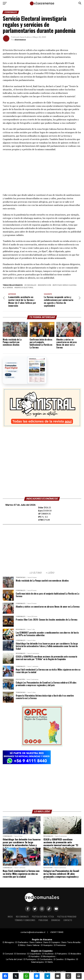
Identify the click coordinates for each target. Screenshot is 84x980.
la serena (8, 288)
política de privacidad (67, 917)
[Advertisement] (42, 173)
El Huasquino (47, 945)
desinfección (45, 285)
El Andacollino (75, 954)
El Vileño (49, 962)
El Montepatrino (48, 957)
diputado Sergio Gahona (65, 285)
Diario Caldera (36, 942)
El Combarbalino (45, 959)
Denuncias (56, 920)
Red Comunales (22, 917)
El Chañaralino (22, 942)
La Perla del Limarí (14, 959)
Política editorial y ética (43, 917)
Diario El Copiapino (52, 942)
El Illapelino (70, 959)
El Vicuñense (48, 954)
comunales (31, 285)
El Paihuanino (61, 954)
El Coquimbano (34, 954)
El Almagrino (8, 942)
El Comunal (8, 954)
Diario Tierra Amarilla (71, 942)
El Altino (22, 945)
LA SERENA (42, 483)
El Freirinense (60, 945)
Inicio (10, 917)
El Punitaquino (30, 959)
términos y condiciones (25, 920)
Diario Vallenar (33, 945)
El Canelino (59, 959)
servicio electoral (24, 288)
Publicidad (43, 920)
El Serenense (20, 954)
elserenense (20, 40)
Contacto (68, 920)
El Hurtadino (34, 957)
